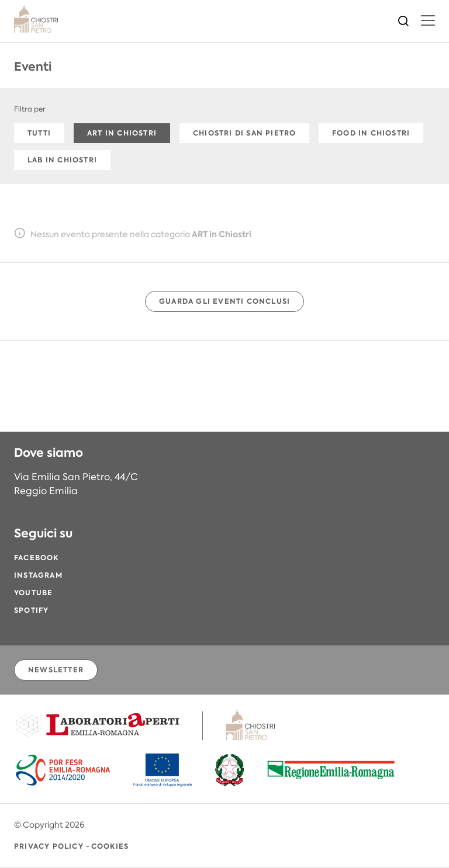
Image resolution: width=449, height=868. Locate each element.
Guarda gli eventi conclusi (224, 301)
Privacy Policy (49, 846)
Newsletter (56, 670)
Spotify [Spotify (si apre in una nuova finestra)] (31, 610)
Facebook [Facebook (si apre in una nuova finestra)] (37, 558)
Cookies (110, 846)
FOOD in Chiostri (371, 133)
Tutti (39, 133)
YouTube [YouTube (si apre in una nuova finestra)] (33, 593)
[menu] (428, 20)
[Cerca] (403, 20)
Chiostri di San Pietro (244, 133)
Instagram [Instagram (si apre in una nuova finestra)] (38, 575)
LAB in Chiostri (62, 160)
